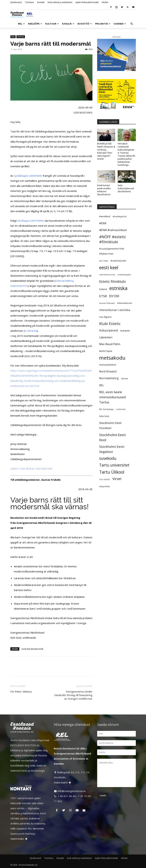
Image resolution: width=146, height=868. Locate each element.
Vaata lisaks (19, 839)
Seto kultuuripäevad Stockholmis (126, 188)
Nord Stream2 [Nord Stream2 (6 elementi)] (108, 371)
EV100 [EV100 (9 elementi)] (114, 296)
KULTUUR (52, 24)
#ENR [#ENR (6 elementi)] (103, 223)
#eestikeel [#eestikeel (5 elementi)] (105, 216)
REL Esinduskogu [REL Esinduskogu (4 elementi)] (106, 409)
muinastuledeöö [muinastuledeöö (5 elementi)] (108, 365)
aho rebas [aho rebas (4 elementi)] (104, 261)
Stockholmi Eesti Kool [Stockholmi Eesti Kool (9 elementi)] (112, 437)
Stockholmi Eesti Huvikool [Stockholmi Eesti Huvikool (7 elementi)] (110, 425)
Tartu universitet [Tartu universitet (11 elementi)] (114, 465)
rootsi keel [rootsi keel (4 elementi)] (121, 409)
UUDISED (120, 24)
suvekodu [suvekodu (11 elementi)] (108, 458)
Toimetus (29, 2)
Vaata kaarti (63, 782)
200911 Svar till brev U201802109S (31, 469)
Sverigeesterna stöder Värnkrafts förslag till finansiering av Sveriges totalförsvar (73, 695)
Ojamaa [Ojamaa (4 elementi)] (124, 379)
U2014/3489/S (64, 281)
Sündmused (16, 2)
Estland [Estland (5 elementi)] (103, 289)
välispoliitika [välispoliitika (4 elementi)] (105, 486)
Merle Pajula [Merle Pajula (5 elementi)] (106, 351)
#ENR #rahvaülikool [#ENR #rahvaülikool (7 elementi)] (113, 230)
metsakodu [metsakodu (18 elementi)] (112, 358)
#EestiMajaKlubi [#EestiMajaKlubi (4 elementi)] (120, 217)
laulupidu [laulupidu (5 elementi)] (125, 331)
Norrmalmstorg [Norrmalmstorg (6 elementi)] (109, 378)
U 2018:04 (31, 331)
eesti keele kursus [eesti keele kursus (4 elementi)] (107, 275)
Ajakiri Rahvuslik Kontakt (87, 2)
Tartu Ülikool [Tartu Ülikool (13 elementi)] (112, 472)
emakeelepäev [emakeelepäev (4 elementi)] (124, 275)
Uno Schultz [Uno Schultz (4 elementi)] (105, 479)
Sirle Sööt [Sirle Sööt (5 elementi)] (104, 416)
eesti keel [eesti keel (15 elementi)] (109, 268)
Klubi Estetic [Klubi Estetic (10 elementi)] (110, 324)
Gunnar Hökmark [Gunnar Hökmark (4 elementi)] (107, 303)
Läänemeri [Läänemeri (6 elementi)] (106, 337)
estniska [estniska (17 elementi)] (118, 288)
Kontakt (41, 2)
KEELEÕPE (35, 24)
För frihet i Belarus (21, 691)
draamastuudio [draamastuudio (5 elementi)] (118, 261)
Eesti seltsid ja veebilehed (60, 2)
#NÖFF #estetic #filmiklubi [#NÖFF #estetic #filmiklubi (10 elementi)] (113, 239)
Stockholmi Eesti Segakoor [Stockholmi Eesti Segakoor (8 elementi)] (112, 449)
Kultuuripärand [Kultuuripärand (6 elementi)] (109, 330)
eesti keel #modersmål (32, 649)
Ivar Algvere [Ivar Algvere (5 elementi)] (105, 317)
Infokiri (105, 2)
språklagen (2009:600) (28, 176)
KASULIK (68, 24)
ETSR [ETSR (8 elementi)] (103, 296)
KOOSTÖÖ (85, 24)
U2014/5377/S (19, 286)
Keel (13, 37)
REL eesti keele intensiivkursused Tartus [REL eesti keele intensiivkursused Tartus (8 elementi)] (113, 397)
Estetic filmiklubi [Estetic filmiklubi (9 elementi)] (112, 281)
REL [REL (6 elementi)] (101, 385)
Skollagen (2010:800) (31, 221)
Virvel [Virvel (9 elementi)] (117, 479)
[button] (132, 24)
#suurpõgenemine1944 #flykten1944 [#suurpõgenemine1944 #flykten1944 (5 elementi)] (112, 251)
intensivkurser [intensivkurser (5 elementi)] (125, 303)
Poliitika (21, 37)
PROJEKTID (103, 24)
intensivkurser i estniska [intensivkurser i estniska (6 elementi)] (115, 310)
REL (21, 24)
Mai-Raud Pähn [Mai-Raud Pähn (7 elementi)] (110, 344)
